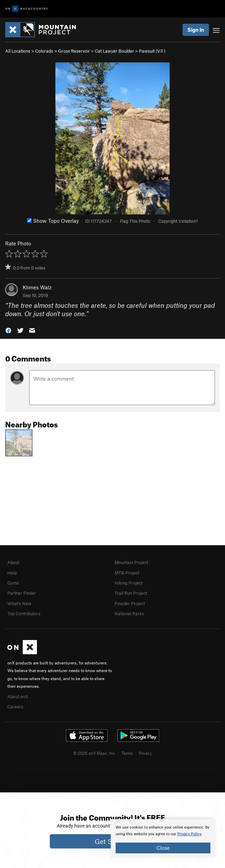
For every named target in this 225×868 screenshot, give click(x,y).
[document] (163, 839)
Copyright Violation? (178, 221)
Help (12, 573)
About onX (18, 696)
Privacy (145, 753)
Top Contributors (24, 614)
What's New (19, 603)
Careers (15, 707)
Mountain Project (131, 562)
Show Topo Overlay (53, 221)
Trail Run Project (131, 593)
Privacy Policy (189, 834)
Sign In (196, 30)
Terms (127, 753)
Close (163, 848)
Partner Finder (22, 593)
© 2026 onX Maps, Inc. (94, 753)
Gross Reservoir (74, 51)
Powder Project (130, 603)
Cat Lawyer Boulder (114, 51)
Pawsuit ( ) (152, 51)
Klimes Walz (37, 287)
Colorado (44, 51)
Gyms (13, 583)
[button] (8, 330)
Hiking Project (129, 583)
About (13, 562)
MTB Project (127, 573)
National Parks (129, 614)
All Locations (18, 51)
